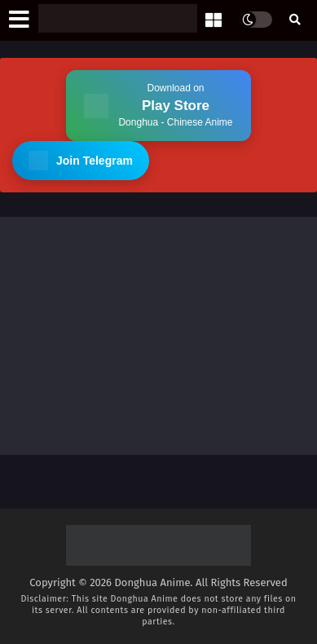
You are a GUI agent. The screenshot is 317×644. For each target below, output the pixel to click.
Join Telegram (81, 161)
